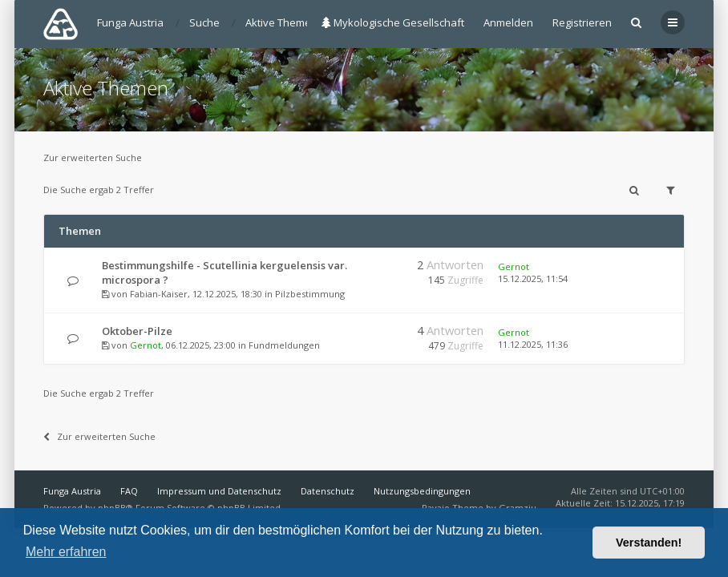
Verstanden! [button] (649, 543)
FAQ (129, 491)
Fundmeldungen (284, 345)
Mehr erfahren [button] (66, 552)
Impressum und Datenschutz (219, 491)
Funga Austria (72, 491)
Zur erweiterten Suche (93, 157)
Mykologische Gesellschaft (393, 22)
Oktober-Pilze (137, 331)
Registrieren (582, 22)
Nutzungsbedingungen (422, 491)
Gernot (514, 266)
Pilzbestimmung (310, 294)
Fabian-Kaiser (159, 294)
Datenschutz (328, 491)
